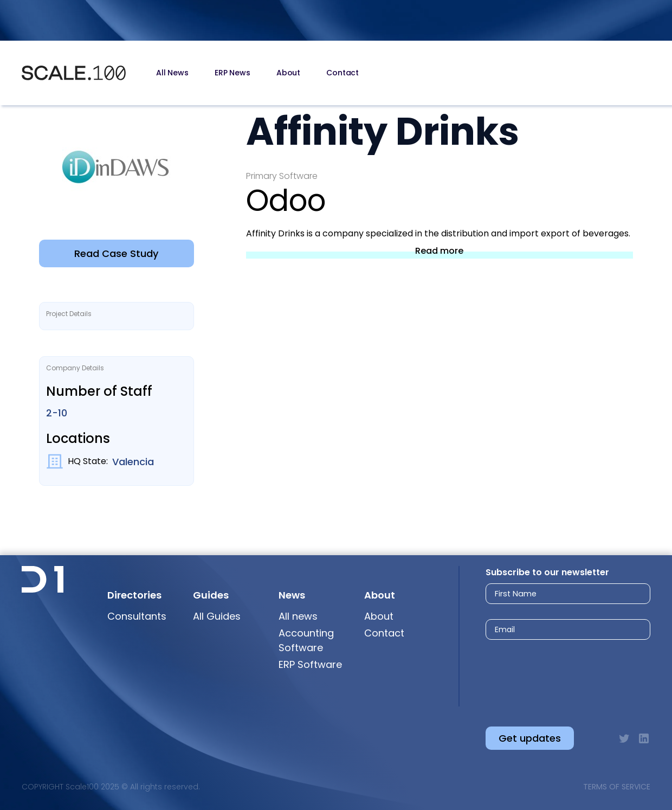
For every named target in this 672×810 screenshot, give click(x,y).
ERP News (232, 73)
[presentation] (558, 674)
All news (298, 616)
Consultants (137, 616)
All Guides (217, 616)
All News (172, 73)
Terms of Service (617, 787)
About (288, 73)
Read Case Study (116, 253)
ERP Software (310, 664)
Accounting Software (306, 640)
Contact (343, 73)
